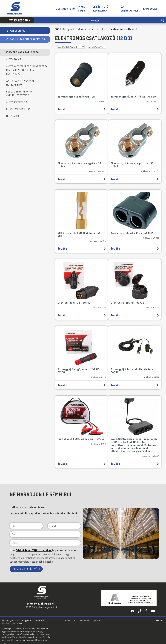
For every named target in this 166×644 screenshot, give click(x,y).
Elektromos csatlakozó (23, 52)
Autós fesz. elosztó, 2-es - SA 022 (133, 229)
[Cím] (45, 529)
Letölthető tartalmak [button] (101, 9)
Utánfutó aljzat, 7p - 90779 (128, 297)
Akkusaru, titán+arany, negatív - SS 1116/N (80, 162)
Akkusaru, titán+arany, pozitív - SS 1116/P (133, 162)
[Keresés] (97, 20)
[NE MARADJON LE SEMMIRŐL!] (11, 545)
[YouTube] (153, 606)
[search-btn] (162, 20)
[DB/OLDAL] (97, 47)
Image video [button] (82, 9)
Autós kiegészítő (17, 102)
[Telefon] (140, 606)
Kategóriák (16, 31)
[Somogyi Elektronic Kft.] (57, 29)
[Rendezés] (71, 47)
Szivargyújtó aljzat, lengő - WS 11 (79, 95)
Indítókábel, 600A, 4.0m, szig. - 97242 (78, 432)
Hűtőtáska (13, 116)
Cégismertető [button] (65, 9)
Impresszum (70, 615)
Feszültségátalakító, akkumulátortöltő (19, 93)
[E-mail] (64, 521)
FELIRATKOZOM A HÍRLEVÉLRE (26, 564)
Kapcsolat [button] (150, 9)
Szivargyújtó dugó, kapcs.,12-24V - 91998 (80, 364)
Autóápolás (14, 59)
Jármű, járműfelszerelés (26, 39)
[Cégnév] (45, 538)
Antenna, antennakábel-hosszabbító (22, 83)
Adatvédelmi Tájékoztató (91, 615)
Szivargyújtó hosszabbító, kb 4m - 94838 (133, 364)
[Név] (26, 521)
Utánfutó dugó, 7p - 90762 (75, 297)
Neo (160, 615)
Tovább (82, 108)
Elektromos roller (18, 109)
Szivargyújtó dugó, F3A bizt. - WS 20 (134, 95)
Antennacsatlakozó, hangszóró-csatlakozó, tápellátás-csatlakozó (27, 70)
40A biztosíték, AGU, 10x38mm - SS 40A (80, 230)
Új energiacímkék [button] (130, 9)
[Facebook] (146, 606)
